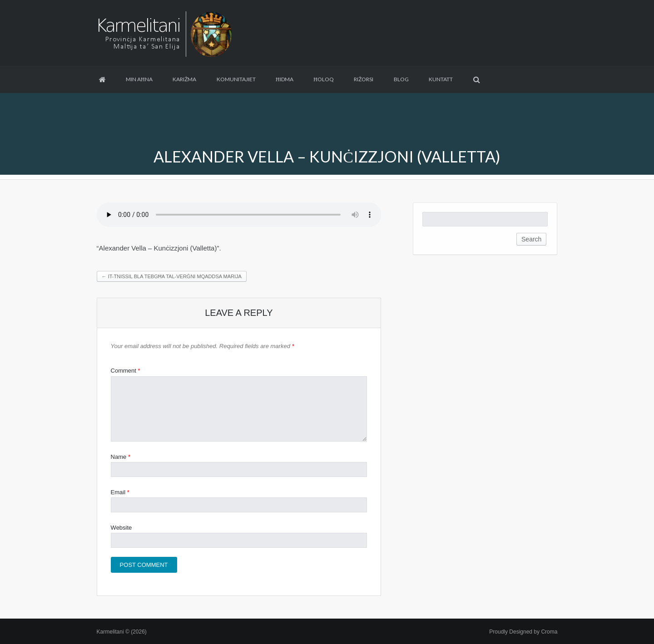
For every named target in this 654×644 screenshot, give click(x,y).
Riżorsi (364, 79)
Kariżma (184, 79)
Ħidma (285, 79)
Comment (126, 371)
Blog (401, 79)
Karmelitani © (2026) (122, 632)
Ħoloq (324, 79)
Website (121, 528)
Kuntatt (441, 79)
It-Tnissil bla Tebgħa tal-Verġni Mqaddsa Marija (172, 276)
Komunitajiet (236, 79)
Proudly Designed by (523, 632)
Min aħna (139, 79)
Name (121, 457)
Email (120, 492)
